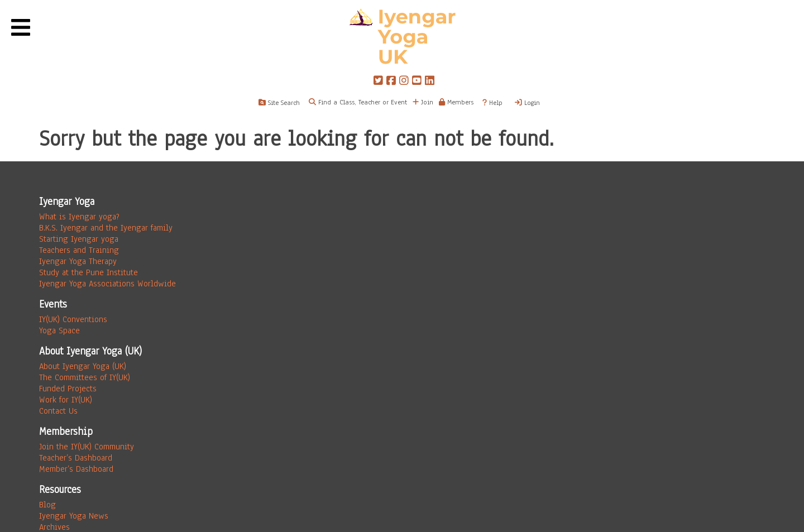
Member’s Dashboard (76, 469)
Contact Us (58, 411)
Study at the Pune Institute (88, 272)
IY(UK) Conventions (73, 319)
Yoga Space (59, 330)
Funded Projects (68, 389)
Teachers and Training (79, 250)
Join (423, 102)
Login (527, 103)
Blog (47, 505)
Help (492, 103)
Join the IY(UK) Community (87, 447)
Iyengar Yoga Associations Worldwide (107, 284)
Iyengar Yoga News (74, 516)
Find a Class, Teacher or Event (363, 102)
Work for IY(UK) (66, 400)
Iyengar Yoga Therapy (78, 261)
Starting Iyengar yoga (79, 239)
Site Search (279, 103)
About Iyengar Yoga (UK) (83, 366)
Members (456, 102)
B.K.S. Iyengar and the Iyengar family (106, 228)
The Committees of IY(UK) (85, 377)
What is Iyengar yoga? (79, 217)
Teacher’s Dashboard (76, 458)
